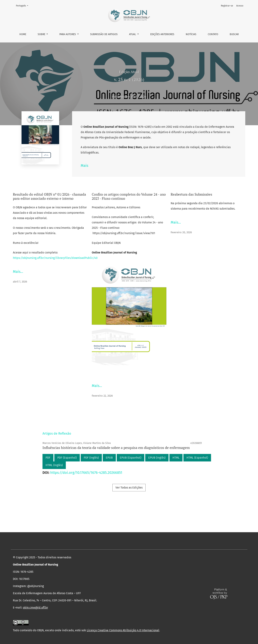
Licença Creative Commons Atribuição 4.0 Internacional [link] (123, 630)
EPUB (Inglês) (157, 458)
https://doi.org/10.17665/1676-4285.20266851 (86, 473)
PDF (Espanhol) (67, 458)
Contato (213, 34)
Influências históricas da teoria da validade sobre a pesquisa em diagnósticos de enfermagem (116, 448)
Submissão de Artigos (104, 34)
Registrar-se (227, 6)
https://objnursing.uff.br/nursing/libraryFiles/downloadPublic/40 (55, 258)
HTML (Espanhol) (197, 458)
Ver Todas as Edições (129, 488)
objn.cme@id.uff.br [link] (35, 608)
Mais (84, 166)
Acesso (240, 6)
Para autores (68, 34)
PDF (48, 458)
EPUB (109, 458)
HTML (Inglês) (54, 465)
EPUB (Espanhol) (131, 458)
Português (23, 5)
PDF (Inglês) (91, 458)
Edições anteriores (162, 34)
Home (23, 34)
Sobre (42, 34)
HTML (176, 458)
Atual (133, 34)
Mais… (18, 272)
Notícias (191, 34)
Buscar (234, 34)
